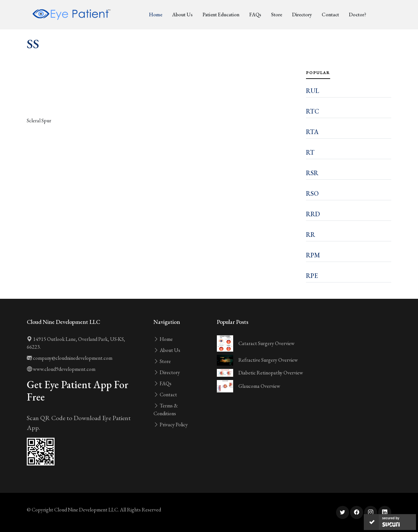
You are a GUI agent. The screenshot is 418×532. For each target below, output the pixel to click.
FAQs (255, 15)
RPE (312, 276)
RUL (313, 91)
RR (311, 235)
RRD (313, 214)
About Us (182, 15)
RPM (313, 255)
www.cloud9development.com (61, 369)
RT (310, 152)
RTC (313, 111)
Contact (330, 15)
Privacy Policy (171, 425)
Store (277, 15)
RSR (312, 173)
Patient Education (221, 15)
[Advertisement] (162, 99)
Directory (302, 15)
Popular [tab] (318, 73)
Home (156, 15)
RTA (312, 132)
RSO (312, 193)
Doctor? (357, 15)
